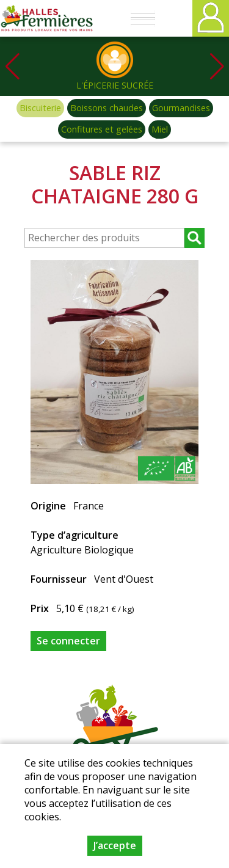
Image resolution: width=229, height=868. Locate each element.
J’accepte (115, 845)
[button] (217, 66)
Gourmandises (181, 108)
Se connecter (68, 641)
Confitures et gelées (102, 129)
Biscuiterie (40, 108)
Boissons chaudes (107, 108)
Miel (160, 129)
